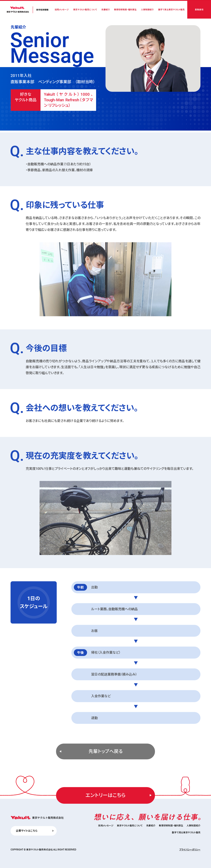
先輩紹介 (106, 10)
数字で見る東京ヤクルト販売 (171, 10)
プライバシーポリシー (190, 850)
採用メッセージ (62, 10)
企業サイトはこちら (27, 831)
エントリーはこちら (105, 795)
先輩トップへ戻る (106, 765)
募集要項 (199, 10)
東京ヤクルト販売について (85, 10)
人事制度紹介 (147, 10)
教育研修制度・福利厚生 (125, 10)
